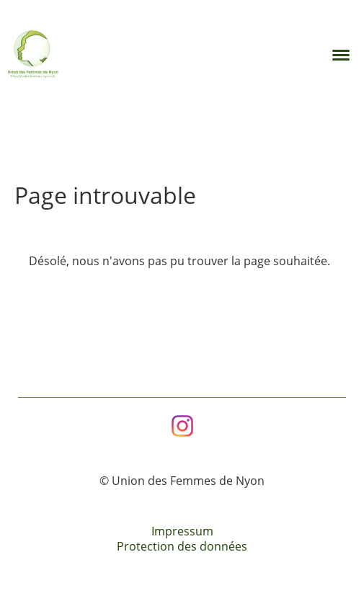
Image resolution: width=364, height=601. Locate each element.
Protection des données (182, 546)
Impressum (182, 531)
